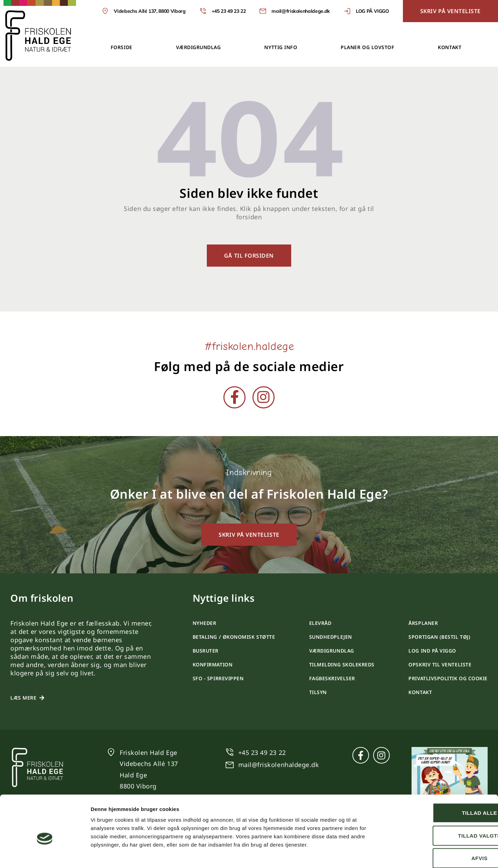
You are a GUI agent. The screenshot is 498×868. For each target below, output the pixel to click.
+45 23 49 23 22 (262, 752)
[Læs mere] (42, 698)
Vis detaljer (359, 854)
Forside (122, 47)
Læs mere (23, 698)
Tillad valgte (440, 800)
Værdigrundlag (199, 47)
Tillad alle (440, 777)
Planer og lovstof (367, 47)
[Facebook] (234, 397)
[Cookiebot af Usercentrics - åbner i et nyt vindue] (45, 855)
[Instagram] (264, 397)
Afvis (440, 823)
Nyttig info (281, 47)
